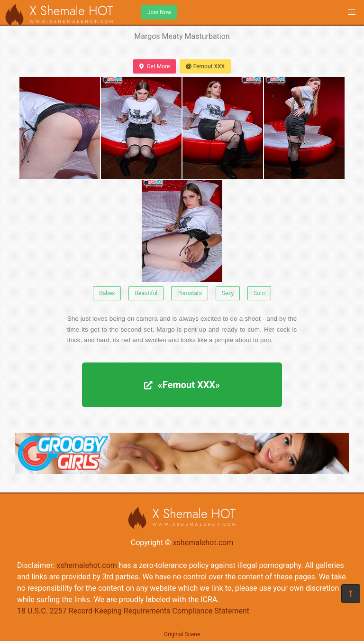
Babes (107, 293)
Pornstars (190, 293)
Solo (259, 293)
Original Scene (182, 634)
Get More (155, 66)
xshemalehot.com (203, 543)
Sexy (228, 293)
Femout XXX (205, 66)
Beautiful (146, 293)
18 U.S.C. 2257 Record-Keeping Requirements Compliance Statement (133, 611)
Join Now (159, 12)
